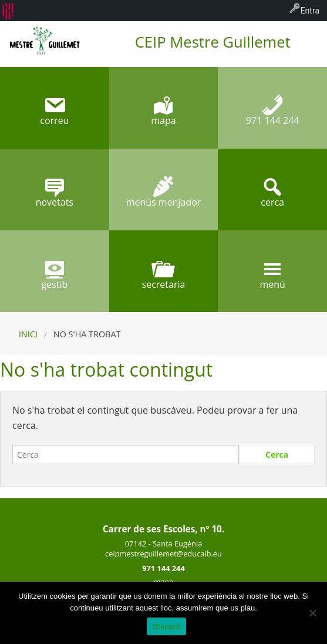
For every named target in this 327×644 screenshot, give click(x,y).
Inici (28, 334)
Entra (310, 11)
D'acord (166, 627)
